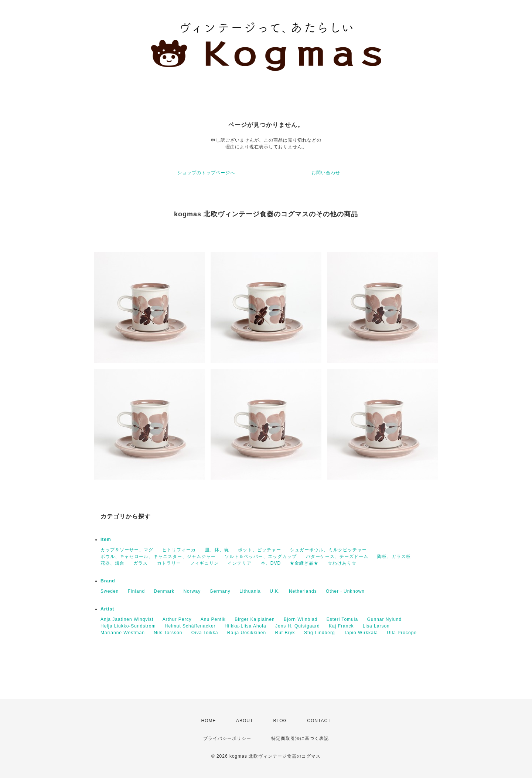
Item (106, 539)
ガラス (141, 563)
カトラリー (169, 563)
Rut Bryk (285, 633)
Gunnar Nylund (384, 619)
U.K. (275, 591)
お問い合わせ (326, 173)
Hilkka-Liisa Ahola (245, 626)
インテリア (240, 563)
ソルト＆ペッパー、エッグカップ (261, 557)
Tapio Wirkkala (361, 633)
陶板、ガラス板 (394, 557)
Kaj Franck (341, 626)
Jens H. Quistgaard (298, 626)
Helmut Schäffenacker (190, 626)
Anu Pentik (213, 619)
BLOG (280, 721)
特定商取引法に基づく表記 (300, 738)
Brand (108, 581)
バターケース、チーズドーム (337, 557)
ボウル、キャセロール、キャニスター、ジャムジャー (158, 557)
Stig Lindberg (320, 633)
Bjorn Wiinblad (301, 619)
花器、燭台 (112, 563)
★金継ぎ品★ (304, 563)
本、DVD (271, 563)
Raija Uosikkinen (247, 633)
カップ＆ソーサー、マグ (127, 550)
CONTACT (319, 721)
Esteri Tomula (342, 619)
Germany (220, 591)
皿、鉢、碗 (217, 550)
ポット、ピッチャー (260, 550)
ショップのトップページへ (206, 173)
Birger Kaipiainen (255, 619)
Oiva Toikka (205, 633)
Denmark (164, 591)
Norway (192, 591)
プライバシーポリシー (227, 738)
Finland (136, 591)
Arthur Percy (177, 619)
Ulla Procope (402, 633)
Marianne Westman (123, 633)
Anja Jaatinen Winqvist (127, 619)
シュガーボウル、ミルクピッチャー (328, 550)
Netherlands (303, 591)
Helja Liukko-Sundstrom (128, 626)
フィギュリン (204, 563)
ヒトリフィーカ (179, 550)
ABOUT (245, 721)
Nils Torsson (168, 633)
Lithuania (250, 591)
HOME (209, 721)
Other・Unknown (345, 591)
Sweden (110, 591)
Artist (107, 609)
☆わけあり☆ (342, 563)
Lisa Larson (376, 626)
